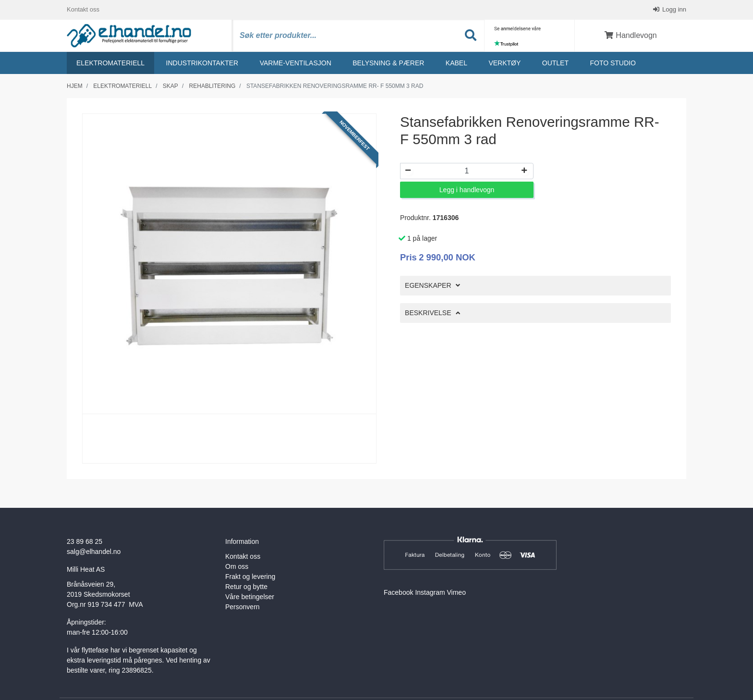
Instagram (430, 592)
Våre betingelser (250, 597)
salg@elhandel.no (94, 552)
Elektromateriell (110, 63)
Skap (170, 86)
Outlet (555, 63)
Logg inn (674, 9)
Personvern (243, 607)
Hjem (75, 86)
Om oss (237, 566)
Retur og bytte (246, 587)
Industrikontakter (202, 63)
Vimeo (456, 592)
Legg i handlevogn (467, 190)
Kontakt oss (83, 9)
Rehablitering (213, 86)
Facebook (398, 592)
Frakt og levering (250, 577)
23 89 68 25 (85, 541)
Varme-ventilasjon (296, 63)
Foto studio (613, 63)
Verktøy (504, 63)
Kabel (456, 63)
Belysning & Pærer (388, 63)
